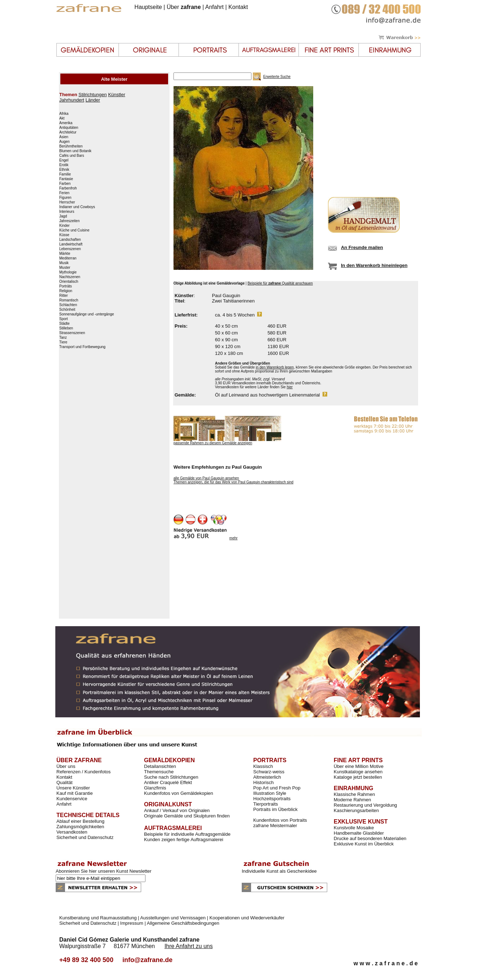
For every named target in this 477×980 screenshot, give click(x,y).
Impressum (132, 923)
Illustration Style (270, 793)
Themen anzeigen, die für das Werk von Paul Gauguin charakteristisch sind (233, 482)
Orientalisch (69, 282)
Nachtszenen (70, 277)
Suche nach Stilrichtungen (171, 777)
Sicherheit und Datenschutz (85, 837)
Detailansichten (160, 766)
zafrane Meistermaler (275, 826)
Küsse (64, 235)
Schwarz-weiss (269, 772)
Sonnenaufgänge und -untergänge (87, 314)
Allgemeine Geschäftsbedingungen (183, 923)
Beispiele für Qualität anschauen (280, 283)
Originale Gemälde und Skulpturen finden (187, 816)
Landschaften (70, 240)
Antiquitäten (69, 128)
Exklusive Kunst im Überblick (364, 844)
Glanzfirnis (155, 788)
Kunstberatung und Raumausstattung (98, 918)
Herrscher (67, 202)
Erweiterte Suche (277, 77)
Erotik (64, 165)
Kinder (64, 226)
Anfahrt (214, 7)
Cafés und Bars (72, 156)
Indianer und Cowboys (77, 207)
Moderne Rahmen (352, 800)
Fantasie (66, 179)
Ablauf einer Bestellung (80, 821)
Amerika (66, 123)
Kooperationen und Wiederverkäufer (247, 918)
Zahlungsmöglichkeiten (80, 827)
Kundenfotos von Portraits (280, 820)
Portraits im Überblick (275, 809)
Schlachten (68, 305)
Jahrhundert (72, 100)
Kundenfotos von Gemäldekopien (179, 793)
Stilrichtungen (92, 95)
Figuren (65, 198)
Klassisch (263, 766)
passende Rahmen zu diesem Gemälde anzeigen (213, 443)
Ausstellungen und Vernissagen (173, 918)
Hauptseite (148, 7)
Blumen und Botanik (75, 151)
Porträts (66, 286)
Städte (64, 324)
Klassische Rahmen (354, 794)
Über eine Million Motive (359, 766)
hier (290, 387)
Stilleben (66, 328)
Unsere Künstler (73, 788)
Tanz (63, 338)
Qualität (64, 782)
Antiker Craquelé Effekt (168, 782)
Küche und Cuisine (74, 230)
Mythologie (68, 272)
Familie (65, 174)
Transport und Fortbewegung (82, 347)
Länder (93, 100)
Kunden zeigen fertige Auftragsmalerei (184, 840)
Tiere (63, 342)
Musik (64, 263)
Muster (65, 268)
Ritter (64, 296)
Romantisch (69, 300)
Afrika (64, 114)
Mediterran (68, 258)
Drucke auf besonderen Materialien (370, 838)
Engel (64, 160)
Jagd (63, 216)
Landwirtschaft (71, 244)
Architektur (68, 132)
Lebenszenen (70, 249)
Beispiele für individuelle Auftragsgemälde (187, 834)
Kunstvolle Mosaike (354, 828)
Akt (62, 118)
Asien (64, 137)
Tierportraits (266, 804)
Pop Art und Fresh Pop (277, 788)
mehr (234, 538)
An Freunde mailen (362, 247)
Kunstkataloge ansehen (358, 772)
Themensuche (159, 772)
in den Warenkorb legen (275, 367)
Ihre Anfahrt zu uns (189, 946)
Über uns (66, 766)
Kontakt (238, 7)
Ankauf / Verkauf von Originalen (177, 810)
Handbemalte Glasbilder (359, 833)
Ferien (64, 193)
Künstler (117, 95)
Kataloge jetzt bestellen (358, 777)
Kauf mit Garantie (75, 793)
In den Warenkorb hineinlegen (374, 265)
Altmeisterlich (267, 777)
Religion (66, 291)
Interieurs (67, 212)
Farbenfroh (68, 188)
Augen (64, 142)
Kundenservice (72, 799)
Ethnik (64, 170)
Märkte (65, 254)
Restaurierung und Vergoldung (365, 805)
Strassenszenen (72, 333)
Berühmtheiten (71, 146)
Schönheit (67, 310)
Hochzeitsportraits (272, 799)
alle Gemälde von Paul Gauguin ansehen (206, 478)
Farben (65, 184)
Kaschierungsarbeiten (356, 810)
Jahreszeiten (70, 221)
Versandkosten (72, 832)
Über (184, 7)
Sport (64, 319)
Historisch (263, 782)
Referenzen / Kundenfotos (84, 772)
